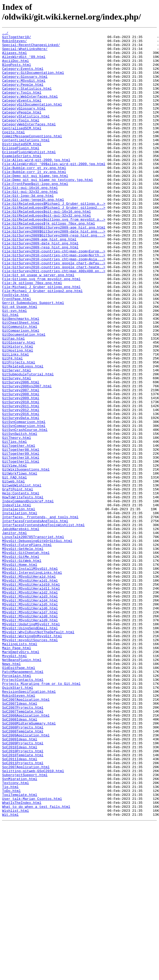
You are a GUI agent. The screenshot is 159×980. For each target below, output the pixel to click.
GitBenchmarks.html (21, 376)
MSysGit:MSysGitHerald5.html (30, 719)
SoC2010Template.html (23, 900)
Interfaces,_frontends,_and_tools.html (40, 614)
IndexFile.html (17, 600)
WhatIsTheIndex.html (22, 957)
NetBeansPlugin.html (22, 786)
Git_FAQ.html (15, 567)
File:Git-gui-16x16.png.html (30, 219)
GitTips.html (15, 524)
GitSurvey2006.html (21, 453)
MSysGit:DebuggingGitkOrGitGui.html (37, 643)
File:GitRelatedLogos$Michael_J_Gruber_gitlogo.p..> (54, 238)
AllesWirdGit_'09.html (24, 62)
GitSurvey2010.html (21, 476)
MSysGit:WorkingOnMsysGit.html (32, 757)
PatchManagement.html (23, 800)
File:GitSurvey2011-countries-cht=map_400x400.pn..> (54, 319)
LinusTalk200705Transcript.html (33, 638)
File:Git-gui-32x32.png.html (30, 224)
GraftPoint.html (18, 581)
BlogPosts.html (17, 72)
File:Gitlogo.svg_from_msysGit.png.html (41, 329)
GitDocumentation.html (24, 395)
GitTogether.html (19, 529)
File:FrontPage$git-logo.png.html (35, 215)
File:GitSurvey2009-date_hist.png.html (40, 286)
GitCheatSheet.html (21, 381)
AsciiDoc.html (15, 67)
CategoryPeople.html (22, 129)
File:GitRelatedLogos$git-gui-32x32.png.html (46, 253)
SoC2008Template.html (23, 872)
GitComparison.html (21, 391)
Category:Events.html (23, 76)
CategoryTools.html (21, 138)
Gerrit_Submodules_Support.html (33, 357)
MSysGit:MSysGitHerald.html (29, 686)
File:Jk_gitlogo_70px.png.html (32, 334)
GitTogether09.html (21, 538)
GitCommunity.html (20, 386)
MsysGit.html (15, 781)
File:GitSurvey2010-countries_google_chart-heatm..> (54, 314)
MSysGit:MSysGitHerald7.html (30, 729)
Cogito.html (13, 153)
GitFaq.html (13, 400)
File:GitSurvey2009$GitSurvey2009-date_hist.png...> (54, 272)
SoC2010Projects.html (23, 895)
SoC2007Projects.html (23, 843)
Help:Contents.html (21, 586)
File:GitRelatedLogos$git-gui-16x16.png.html (46, 248)
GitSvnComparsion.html (24, 505)
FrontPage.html (17, 353)
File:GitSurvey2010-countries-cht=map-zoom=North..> (54, 300)
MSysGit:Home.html (20, 672)
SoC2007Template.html (23, 848)
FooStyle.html (15, 348)
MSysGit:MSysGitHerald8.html (30, 733)
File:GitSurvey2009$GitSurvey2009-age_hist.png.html (54, 267)
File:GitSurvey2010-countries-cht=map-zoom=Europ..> (54, 295)
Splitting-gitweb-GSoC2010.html (33, 919)
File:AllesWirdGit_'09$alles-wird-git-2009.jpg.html (54, 191)
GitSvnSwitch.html (20, 514)
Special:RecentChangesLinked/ (31, 48)
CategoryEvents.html (22, 115)
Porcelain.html (17, 805)
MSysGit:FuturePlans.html (27, 648)
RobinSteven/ (15, 43)
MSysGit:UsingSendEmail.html (30, 748)
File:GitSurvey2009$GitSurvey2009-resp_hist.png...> (54, 276)
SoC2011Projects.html (23, 910)
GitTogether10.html (21, 543)
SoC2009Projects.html (23, 886)
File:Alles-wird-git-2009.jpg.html (36, 186)
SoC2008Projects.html (23, 867)
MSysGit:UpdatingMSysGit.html (31, 743)
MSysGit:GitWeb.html (22, 667)
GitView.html (15, 553)
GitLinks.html (15, 419)
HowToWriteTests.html (23, 591)
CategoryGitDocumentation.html (32, 119)
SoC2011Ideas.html (20, 905)
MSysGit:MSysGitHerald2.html (30, 705)
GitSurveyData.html (21, 495)
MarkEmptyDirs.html (21, 776)
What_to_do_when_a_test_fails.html (36, 962)
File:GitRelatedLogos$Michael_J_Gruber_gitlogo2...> (54, 243)
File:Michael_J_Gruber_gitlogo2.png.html (42, 343)
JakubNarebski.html (21, 629)
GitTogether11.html (21, 548)
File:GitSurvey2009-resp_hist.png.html (40, 291)
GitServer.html (17, 438)
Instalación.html (19, 605)
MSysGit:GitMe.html (21, 662)
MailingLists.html (20, 767)
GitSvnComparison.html (24, 500)
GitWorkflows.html (20, 562)
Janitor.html (15, 633)
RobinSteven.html (19, 829)
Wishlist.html (15, 967)
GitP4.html (12, 424)
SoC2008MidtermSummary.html (29, 862)
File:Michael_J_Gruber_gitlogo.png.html (41, 338)
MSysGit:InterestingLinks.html (32, 681)
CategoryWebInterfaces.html (29, 143)
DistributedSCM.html (22, 167)
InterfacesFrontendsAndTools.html (35, 619)
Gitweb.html (13, 572)
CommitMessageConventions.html (32, 157)
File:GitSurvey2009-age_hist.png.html (39, 281)
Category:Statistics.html (27, 100)
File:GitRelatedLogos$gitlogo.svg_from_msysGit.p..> (54, 257)
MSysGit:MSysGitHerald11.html (31, 700)
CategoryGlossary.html (24, 124)
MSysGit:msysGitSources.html (30, 762)
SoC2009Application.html (26, 876)
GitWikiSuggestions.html (26, 557)
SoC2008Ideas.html (20, 857)
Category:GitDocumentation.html (33, 81)
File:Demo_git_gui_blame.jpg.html (35, 205)
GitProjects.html (19, 429)
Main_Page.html (17, 772)
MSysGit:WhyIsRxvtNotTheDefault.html (38, 753)
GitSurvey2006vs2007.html (27, 457)
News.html (11, 791)
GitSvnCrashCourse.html (25, 510)
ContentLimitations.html (26, 162)
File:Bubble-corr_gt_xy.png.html (34, 195)
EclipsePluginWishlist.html (29, 176)
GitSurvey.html (17, 448)
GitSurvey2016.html (21, 491)
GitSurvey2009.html (21, 472)
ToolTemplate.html (20, 948)
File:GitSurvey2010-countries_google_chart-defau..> (54, 310)
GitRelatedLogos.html (23, 434)
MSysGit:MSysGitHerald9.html (30, 738)
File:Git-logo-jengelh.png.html (33, 234)
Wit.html (10, 972)
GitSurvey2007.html (21, 462)
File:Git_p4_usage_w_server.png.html (38, 324)
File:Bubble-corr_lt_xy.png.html (34, 200)
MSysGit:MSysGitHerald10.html (31, 695)
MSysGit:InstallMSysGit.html (30, 676)
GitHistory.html (18, 410)
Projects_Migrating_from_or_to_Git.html (41, 814)
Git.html (10, 372)
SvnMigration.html (20, 929)
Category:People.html (23, 95)
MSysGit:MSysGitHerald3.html (30, 710)
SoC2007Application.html (26, 833)
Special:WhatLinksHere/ (25, 53)
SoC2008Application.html (26, 853)
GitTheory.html (17, 519)
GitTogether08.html (21, 534)
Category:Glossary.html (25, 86)
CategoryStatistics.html (26, 134)
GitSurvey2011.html (21, 481)
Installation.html (20, 610)
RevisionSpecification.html (29, 824)
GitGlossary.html (19, 405)
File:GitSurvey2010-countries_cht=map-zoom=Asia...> (54, 305)
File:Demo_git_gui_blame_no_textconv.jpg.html (47, 210)
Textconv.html (15, 933)
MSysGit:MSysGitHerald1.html (30, 691)
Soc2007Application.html (26, 914)
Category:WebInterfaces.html (30, 110)
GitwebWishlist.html (22, 576)
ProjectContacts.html (23, 810)
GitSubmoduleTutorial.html (28, 443)
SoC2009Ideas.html (20, 881)
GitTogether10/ (17, 38)
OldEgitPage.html (19, 795)
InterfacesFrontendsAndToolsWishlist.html (43, 624)
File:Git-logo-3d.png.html (28, 229)
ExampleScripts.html (22, 181)
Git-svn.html (15, 367)
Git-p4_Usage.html (20, 362)
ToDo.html (11, 943)
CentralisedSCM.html (22, 148)
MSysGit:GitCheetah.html (26, 657)
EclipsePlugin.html (21, 172)
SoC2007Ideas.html (20, 838)
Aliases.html (15, 57)
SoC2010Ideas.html (20, 891)
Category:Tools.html (22, 105)
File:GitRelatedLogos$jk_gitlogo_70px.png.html (49, 262)
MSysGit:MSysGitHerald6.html (30, 724)
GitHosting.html (18, 414)
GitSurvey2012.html (21, 486)
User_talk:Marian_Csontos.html (32, 952)
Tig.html (10, 938)
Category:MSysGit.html (24, 91)
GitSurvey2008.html (21, 467)
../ (5, 34)
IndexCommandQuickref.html (28, 595)
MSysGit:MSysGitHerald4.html (30, 714)
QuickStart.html (18, 819)
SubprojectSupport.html (25, 924)
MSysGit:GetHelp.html (23, 653)
